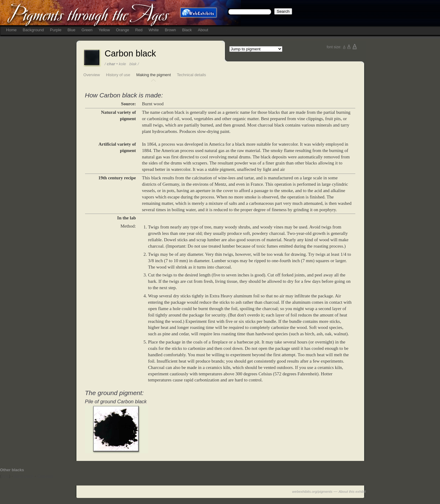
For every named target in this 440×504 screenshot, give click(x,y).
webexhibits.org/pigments (312, 491)
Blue (71, 30)
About (203, 30)
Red (139, 30)
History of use (118, 75)
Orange (123, 30)
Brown (171, 30)
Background (33, 30)
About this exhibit (352, 491)
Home (11, 30)
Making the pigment (154, 75)
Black (187, 30)
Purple (56, 30)
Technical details (192, 75)
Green (87, 30)
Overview (92, 75)
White (153, 30)
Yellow (104, 30)
